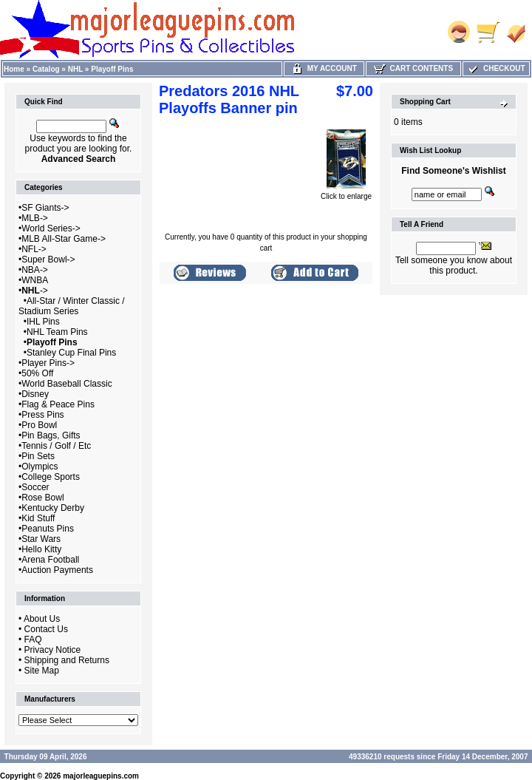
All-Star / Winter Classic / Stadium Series (72, 306)
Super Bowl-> (48, 260)
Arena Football (50, 560)
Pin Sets (38, 456)
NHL (75, 69)
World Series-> (51, 228)
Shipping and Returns (67, 660)
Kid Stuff (38, 518)
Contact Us (46, 629)
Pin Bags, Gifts (51, 435)
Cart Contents (413, 68)
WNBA (35, 280)
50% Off (37, 373)
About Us (42, 619)
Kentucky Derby (53, 508)
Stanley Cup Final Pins (71, 353)
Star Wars (41, 539)
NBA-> (35, 270)
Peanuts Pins (48, 529)
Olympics (40, 467)
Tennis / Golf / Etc (56, 446)
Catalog (46, 69)
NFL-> (34, 249)
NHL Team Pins (57, 332)
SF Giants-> (45, 208)
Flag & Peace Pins (58, 404)
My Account (324, 68)
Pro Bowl (39, 425)
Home (14, 69)
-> (35, 291)
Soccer (35, 487)
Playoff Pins (112, 69)
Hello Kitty (41, 549)
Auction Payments (57, 570)
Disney (35, 394)
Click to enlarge (346, 193)
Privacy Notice (53, 650)
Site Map (42, 671)
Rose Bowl (42, 498)
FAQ (33, 640)
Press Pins (42, 415)
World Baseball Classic (67, 384)
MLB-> (35, 218)
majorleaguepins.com (101, 776)
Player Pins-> (48, 363)
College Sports (51, 477)
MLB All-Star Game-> (64, 239)
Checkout (496, 68)
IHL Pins (43, 322)
